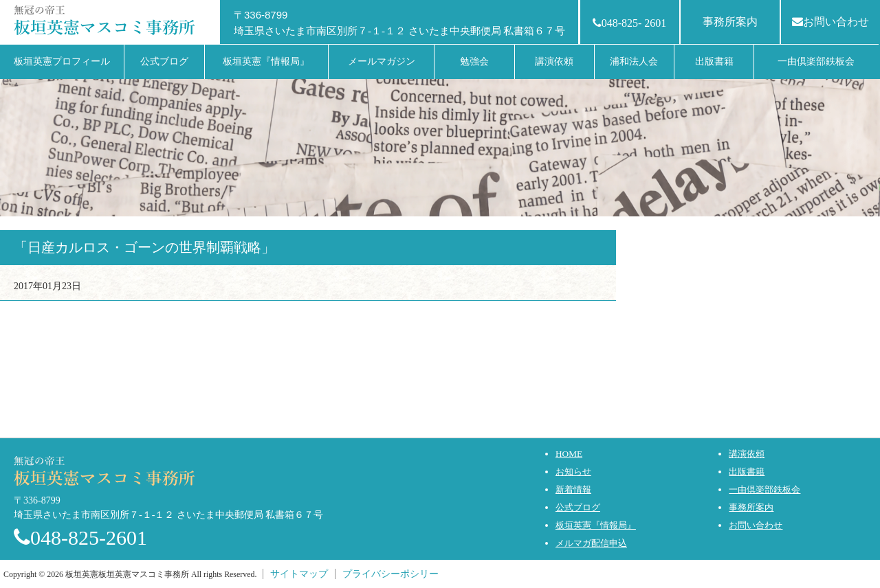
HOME (569, 454)
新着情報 (573, 489)
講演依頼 (747, 454)
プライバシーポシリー (390, 574)
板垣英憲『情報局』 (596, 525)
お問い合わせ (830, 22)
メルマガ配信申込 (591, 543)
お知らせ (573, 472)
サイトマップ (299, 574)
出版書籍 (747, 472)
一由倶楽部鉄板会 (764, 489)
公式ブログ (578, 507)
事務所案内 (730, 22)
